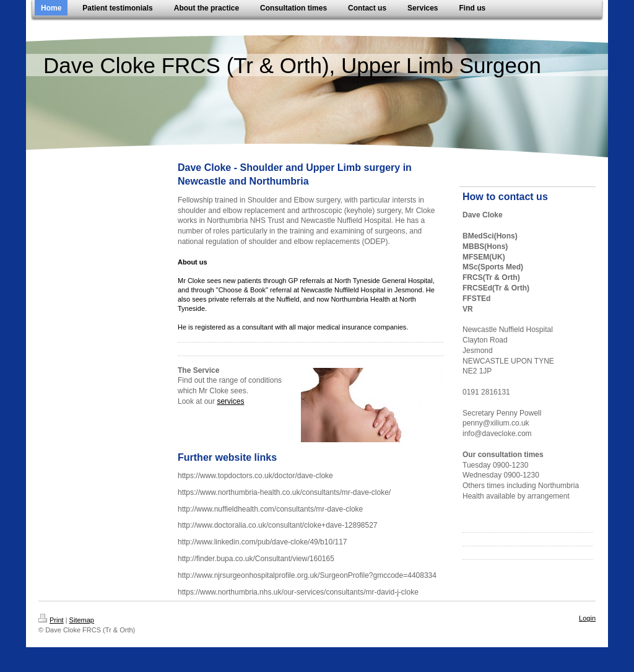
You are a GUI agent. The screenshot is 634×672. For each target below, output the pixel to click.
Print (51, 620)
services (230, 401)
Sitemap (82, 620)
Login (587, 618)
